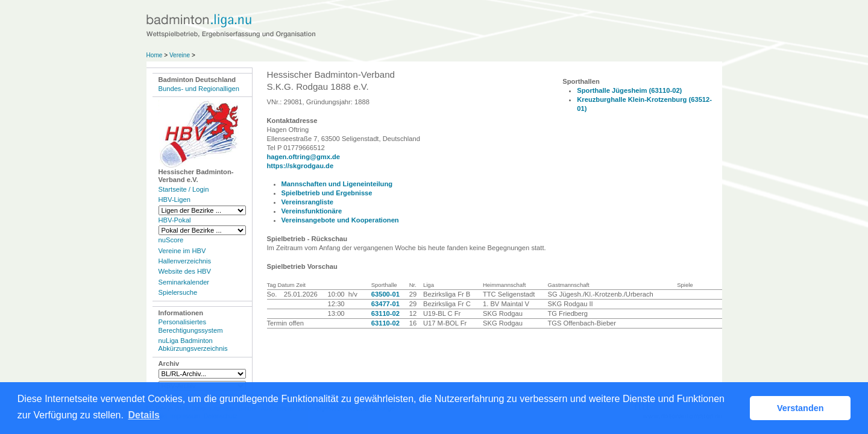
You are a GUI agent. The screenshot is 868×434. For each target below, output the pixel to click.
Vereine (180, 55)
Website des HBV (185, 271)
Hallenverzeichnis (185, 261)
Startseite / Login (184, 189)
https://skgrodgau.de (300, 166)
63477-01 (385, 304)
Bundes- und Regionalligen (199, 89)
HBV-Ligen (175, 200)
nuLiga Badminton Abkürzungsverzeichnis (193, 344)
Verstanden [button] (800, 408)
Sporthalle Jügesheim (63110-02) (629, 90)
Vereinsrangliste (307, 202)
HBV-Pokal (175, 220)
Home (155, 55)
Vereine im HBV (182, 251)
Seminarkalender (184, 282)
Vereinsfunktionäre (312, 211)
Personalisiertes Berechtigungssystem (191, 326)
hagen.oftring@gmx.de (304, 157)
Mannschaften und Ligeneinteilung (337, 184)
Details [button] (144, 415)
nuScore (171, 240)
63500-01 (385, 294)
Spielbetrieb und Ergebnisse (327, 193)
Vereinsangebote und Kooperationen (340, 220)
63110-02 (385, 313)
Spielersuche (178, 292)
